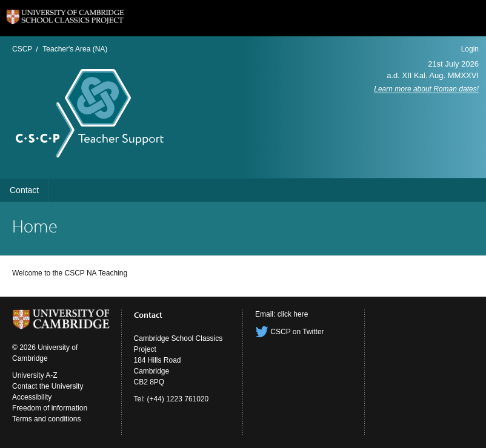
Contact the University (48, 386)
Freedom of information (50, 408)
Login (470, 49)
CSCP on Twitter (290, 332)
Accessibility (32, 397)
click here (293, 314)
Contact (24, 190)
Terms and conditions (46, 419)
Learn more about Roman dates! (426, 89)
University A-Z (35, 375)
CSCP (22, 49)
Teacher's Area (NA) (75, 49)
